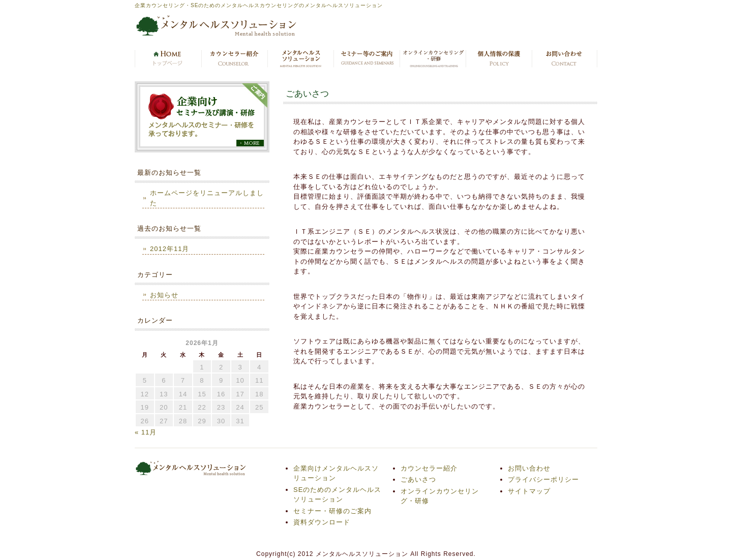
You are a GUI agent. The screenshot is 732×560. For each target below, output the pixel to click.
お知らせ (164, 295)
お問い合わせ (564, 59)
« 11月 (146, 432)
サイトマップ (529, 491)
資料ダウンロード (322, 522)
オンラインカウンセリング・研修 (432, 59)
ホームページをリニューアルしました (207, 198)
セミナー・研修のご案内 (366, 59)
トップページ (168, 59)
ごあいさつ (418, 479)
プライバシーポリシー (498, 59)
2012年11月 (170, 249)
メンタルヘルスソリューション (300, 59)
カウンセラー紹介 (234, 59)
